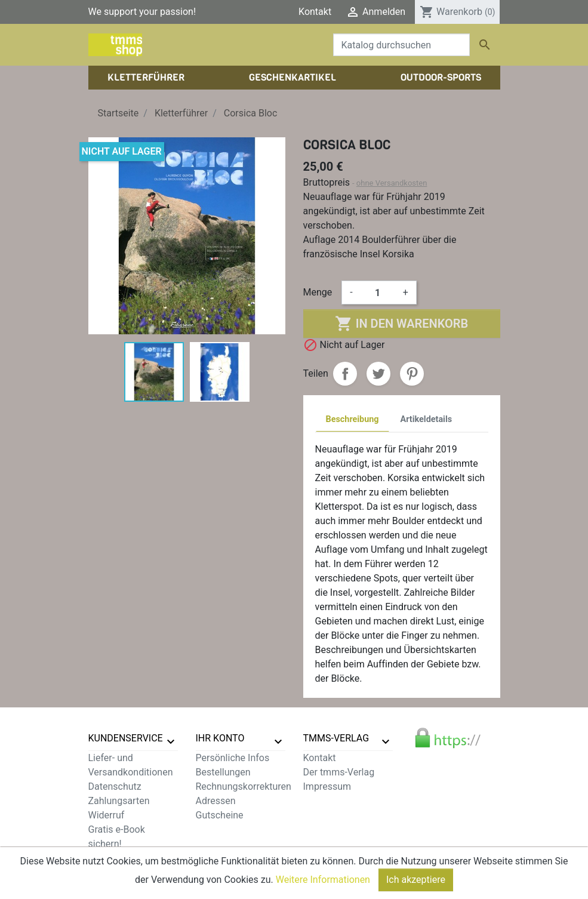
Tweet (378, 374)
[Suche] (401, 45)
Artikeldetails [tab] (427, 419)
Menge (318, 292)
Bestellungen (223, 772)
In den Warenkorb (401, 324)
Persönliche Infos (233, 758)
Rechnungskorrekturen (244, 786)
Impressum (327, 786)
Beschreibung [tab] (353, 419)
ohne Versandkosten (392, 183)
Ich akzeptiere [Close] (416, 883)
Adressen (216, 801)
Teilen (345, 374)
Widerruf (107, 815)
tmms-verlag (336, 738)
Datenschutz (115, 786)
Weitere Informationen (323, 883)
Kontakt (315, 12)
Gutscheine (220, 815)
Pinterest (412, 374)
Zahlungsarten (119, 801)
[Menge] (378, 293)
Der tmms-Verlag (339, 772)
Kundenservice (126, 738)
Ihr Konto (220, 738)
